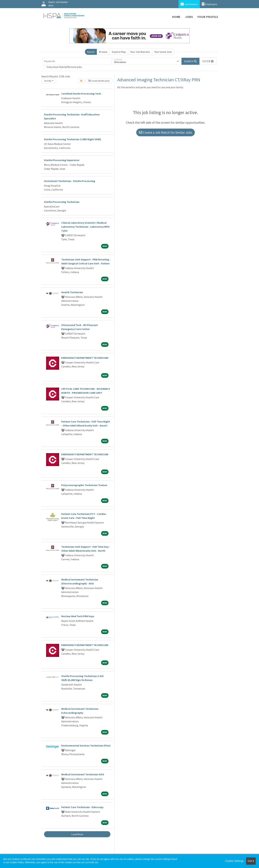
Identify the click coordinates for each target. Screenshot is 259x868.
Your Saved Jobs (163, 52)
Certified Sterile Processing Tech (81, 94)
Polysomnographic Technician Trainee (84, 485)
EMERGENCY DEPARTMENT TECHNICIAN (85, 358)
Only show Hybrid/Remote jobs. (64, 67)
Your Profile (208, 17)
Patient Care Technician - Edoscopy (82, 807)
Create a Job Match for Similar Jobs (166, 132)
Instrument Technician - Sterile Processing (70, 181)
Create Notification (99, 81)
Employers (209, 4)
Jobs (189, 17)
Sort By (48, 81)
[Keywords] (77, 61)
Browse (103, 52)
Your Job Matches (140, 52)
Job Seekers (189, 4)
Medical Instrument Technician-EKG (83, 774)
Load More (77, 834)
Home (176, 17)
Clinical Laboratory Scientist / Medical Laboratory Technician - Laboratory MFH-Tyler (86, 227)
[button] (208, 61)
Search (91, 52)
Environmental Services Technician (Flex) (86, 745)
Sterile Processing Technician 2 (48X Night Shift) (73, 139)
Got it (251, 861)
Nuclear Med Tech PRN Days (78, 616)
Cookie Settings (234, 861)
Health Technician (72, 292)
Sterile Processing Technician (62, 202)
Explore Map (119, 52)
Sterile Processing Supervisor (62, 160)
